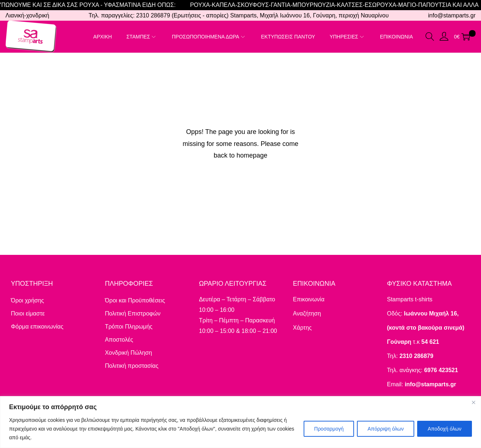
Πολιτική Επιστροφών (133, 313)
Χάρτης (303, 328)
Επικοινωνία (309, 299)
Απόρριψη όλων (386, 429)
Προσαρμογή (329, 429)
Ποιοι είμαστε (28, 313)
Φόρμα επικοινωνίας (37, 327)
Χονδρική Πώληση (128, 353)
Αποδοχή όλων (445, 429)
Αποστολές (119, 340)
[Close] (473, 402)
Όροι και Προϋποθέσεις (135, 300)
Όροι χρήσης (27, 300)
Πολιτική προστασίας (132, 366)
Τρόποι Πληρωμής (129, 327)
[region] (240, 422)
